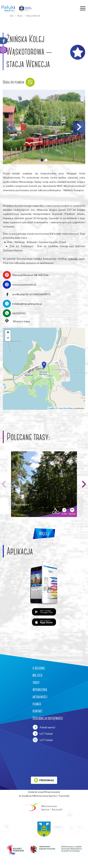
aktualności (40, 697)
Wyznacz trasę (16, 321)
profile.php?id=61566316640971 (31, 294)
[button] (42, 160)
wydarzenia (40, 690)
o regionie (39, 668)
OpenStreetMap (66, 408)
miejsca (37, 675)
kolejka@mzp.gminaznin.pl (27, 304)
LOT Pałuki (43, 734)
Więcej (44, 534)
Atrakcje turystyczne (33, 16)
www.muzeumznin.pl (24, 285)
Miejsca (20, 16)
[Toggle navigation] (61, 8)
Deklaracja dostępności (48, 718)
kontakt (37, 711)
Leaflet (52, 408)
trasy (36, 682)
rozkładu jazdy (76, 259)
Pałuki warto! (44, 727)
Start (12, 16)
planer (37, 704)
